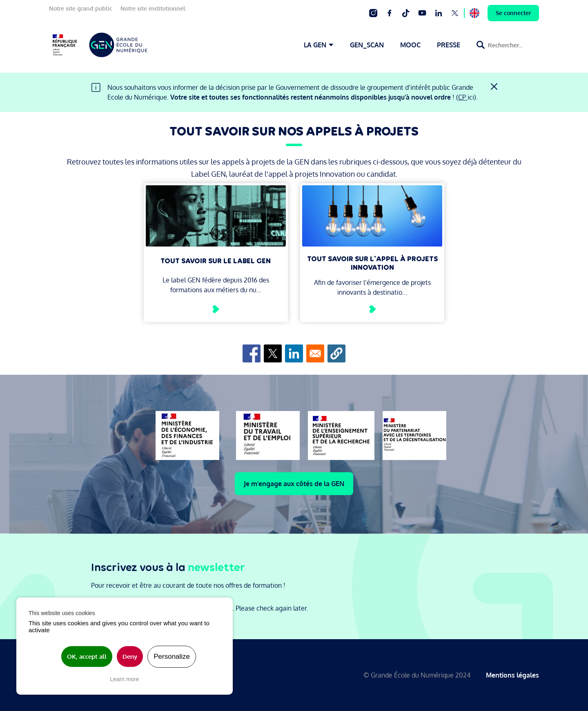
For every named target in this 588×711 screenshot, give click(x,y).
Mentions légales (512, 675)
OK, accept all (87, 657)
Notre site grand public (81, 8)
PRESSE (449, 45)
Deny (130, 657)
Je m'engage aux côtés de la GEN (294, 484)
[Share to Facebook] (252, 353)
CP (463, 97)
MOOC (410, 45)
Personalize (172, 657)
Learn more (125, 679)
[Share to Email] (315, 353)
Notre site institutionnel (153, 8)
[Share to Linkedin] (294, 353)
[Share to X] (273, 353)
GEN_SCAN (367, 45)
